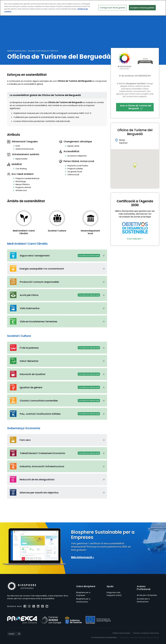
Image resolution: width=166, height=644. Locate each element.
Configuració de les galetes (113, 8)
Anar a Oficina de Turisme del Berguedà (136, 107)
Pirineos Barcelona (16, 51)
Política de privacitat (121, 633)
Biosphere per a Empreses (83, 594)
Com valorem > (135, 239)
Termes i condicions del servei (146, 633)
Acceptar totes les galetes (142, 8)
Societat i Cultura (57, 231)
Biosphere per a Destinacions (83, 600)
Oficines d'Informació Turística (43, 51)
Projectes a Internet (152, 638)
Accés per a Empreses (147, 595)
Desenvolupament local (90, 232)
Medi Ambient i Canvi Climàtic (24, 232)
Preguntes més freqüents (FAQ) (114, 594)
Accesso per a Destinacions (143, 600)
